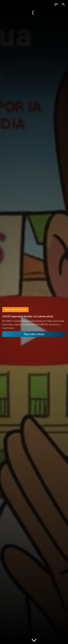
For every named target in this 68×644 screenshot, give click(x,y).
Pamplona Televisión (15, 310)
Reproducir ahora (34, 334)
